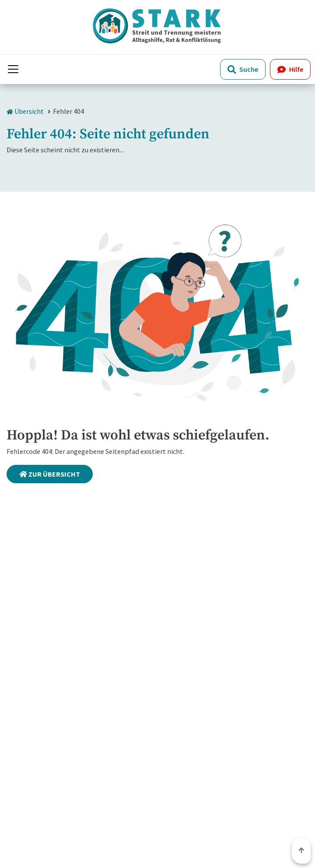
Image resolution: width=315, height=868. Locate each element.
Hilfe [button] (290, 69)
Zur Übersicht (50, 474)
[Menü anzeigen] (13, 69)
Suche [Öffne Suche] (243, 69)
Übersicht (25, 111)
